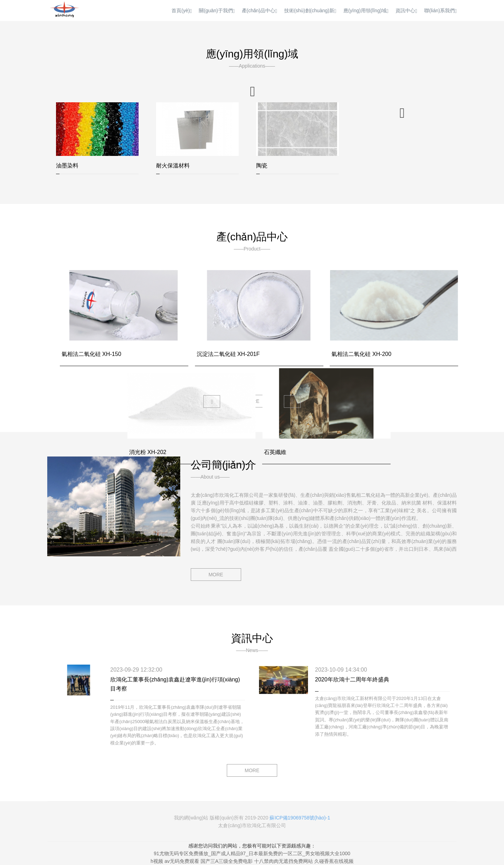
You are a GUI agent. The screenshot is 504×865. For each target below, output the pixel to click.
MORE (216, 575)
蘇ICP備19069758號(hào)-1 (300, 818)
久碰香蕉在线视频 (334, 861)
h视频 (157, 861)
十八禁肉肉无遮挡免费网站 (283, 861)
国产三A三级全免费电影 (227, 861)
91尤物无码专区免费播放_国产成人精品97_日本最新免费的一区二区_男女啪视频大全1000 (252, 853)
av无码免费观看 (182, 861)
